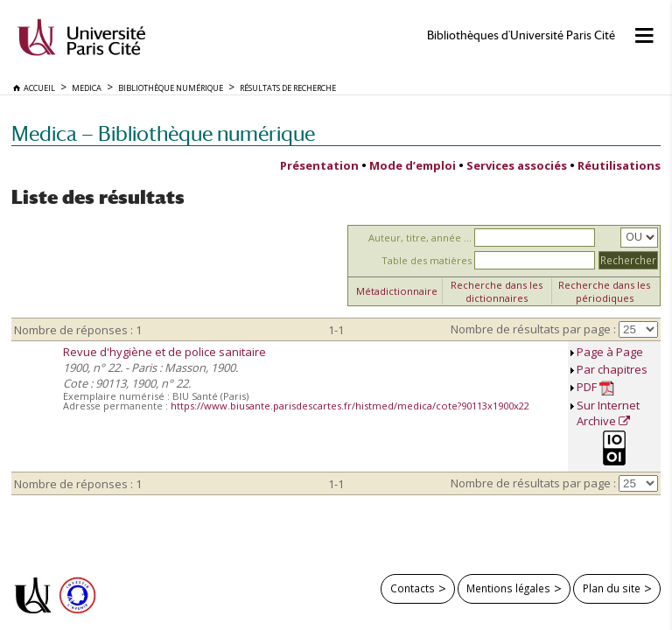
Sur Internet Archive (608, 413)
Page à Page (610, 352)
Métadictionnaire (397, 291)
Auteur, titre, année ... (420, 238)
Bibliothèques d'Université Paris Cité (521, 35)
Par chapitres (612, 369)
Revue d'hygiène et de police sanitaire (164, 352)
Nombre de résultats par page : (533, 329)
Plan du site (612, 588)
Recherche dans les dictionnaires (497, 291)
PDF (595, 387)
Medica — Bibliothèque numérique (163, 133)
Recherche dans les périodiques (604, 291)
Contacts (413, 588)
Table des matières (427, 260)
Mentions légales (508, 588)
